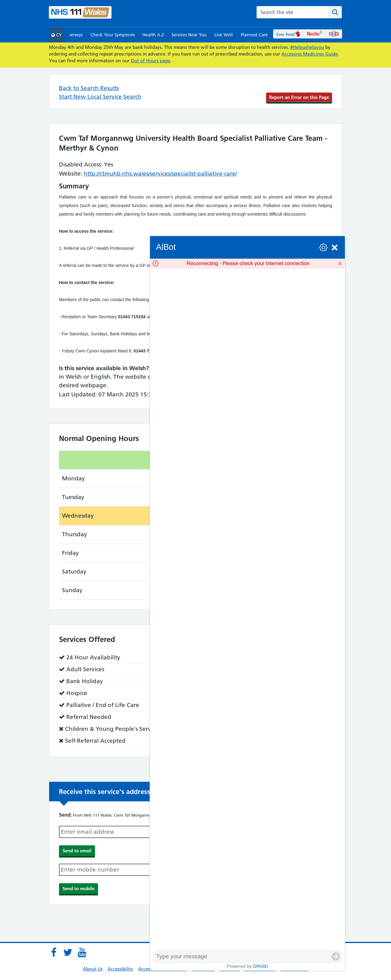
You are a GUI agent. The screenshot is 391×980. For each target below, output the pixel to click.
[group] (247, 609)
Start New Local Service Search (100, 97)
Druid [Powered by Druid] (261, 966)
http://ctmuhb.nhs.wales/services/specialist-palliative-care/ (160, 174)
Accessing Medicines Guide (310, 54)
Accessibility (120, 969)
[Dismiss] (340, 264)
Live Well (224, 35)
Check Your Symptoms (113, 35)
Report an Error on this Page (299, 97)
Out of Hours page (150, 61)
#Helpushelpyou (307, 47)
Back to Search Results (89, 88)
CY (57, 35)
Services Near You (189, 35)
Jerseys (76, 35)
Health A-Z (153, 35)
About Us (93, 969)
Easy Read (289, 34)
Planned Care (254, 35)
